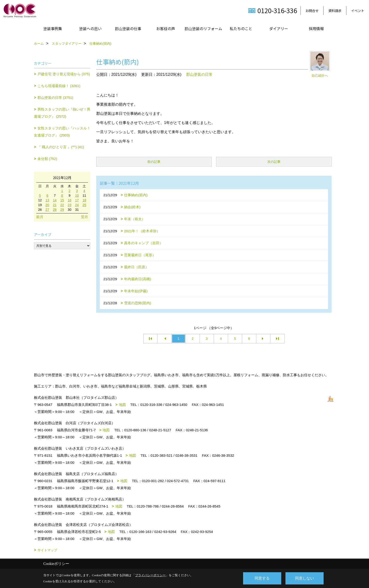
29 (62, 210)
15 (62, 200)
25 (84, 205)
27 (47, 210)
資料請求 (335, 11)
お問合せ (312, 11)
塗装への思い (90, 28)
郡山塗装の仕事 (128, 28)
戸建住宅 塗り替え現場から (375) (64, 74)
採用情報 (316, 28)
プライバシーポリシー (150, 575)
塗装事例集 (53, 28)
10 (77, 196)
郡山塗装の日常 (199, 74)
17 (77, 200)
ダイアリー (279, 28)
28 (55, 210)
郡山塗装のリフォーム (203, 28)
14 (55, 200)
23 (70, 205)
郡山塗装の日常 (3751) (55, 98)
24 (77, 205)
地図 (122, 405)
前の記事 (154, 162)
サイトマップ (47, 550)
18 (84, 200)
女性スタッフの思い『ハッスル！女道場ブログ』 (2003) (62, 132)
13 (47, 200)
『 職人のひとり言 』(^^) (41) (61, 147)
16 (70, 200)
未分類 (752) (47, 159)
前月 (40, 217)
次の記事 (274, 162)
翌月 (84, 217)
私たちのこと (241, 28)
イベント (358, 11)
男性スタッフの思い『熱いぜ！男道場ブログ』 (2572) (62, 113)
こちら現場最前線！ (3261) (59, 86)
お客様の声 (166, 28)
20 (47, 205)
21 (55, 205)
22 (62, 205)
